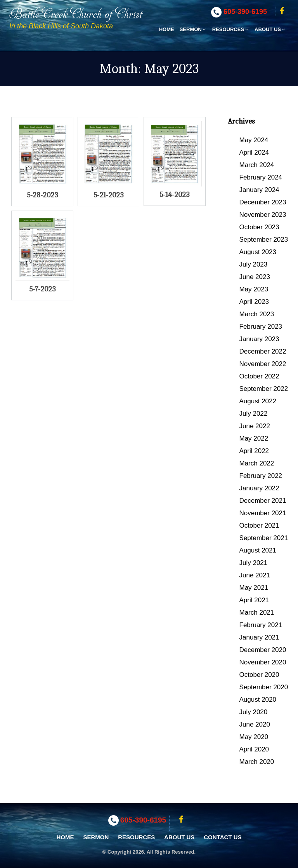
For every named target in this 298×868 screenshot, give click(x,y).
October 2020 (259, 675)
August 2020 (258, 700)
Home (167, 29)
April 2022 (254, 451)
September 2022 (264, 389)
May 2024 (254, 140)
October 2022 (259, 376)
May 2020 (254, 737)
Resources (231, 29)
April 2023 (254, 302)
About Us (270, 29)
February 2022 (261, 476)
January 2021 (259, 637)
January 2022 (259, 488)
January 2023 (259, 339)
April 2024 (254, 153)
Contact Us (223, 837)
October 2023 (259, 227)
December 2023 (263, 202)
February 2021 (261, 625)
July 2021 (254, 563)
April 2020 (254, 749)
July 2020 (254, 712)
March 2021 (257, 613)
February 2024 (261, 177)
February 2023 (261, 327)
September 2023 (264, 240)
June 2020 (255, 724)
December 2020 (263, 650)
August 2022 (258, 401)
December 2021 (263, 501)
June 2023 (255, 277)
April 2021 (254, 600)
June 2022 (255, 426)
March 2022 (257, 463)
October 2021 (259, 526)
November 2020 (263, 662)
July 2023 (254, 264)
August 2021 (258, 550)
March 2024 (257, 165)
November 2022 (263, 364)
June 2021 (255, 575)
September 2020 (264, 687)
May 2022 (254, 438)
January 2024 (259, 190)
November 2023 (263, 215)
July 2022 (254, 414)
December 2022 (263, 351)
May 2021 (254, 588)
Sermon (193, 29)
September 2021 (264, 538)
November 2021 (263, 513)
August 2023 (258, 252)
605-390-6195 (245, 12)
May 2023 (254, 289)
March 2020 (257, 762)
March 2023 (257, 314)
